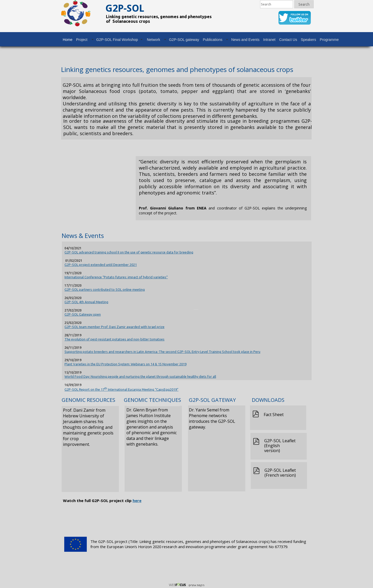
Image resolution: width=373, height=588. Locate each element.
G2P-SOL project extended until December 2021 (101, 265)
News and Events (245, 40)
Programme (329, 40)
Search (304, 4)
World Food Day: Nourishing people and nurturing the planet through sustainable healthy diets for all (140, 376)
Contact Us (288, 40)
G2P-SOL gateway (184, 40)
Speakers (308, 40)
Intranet (269, 40)
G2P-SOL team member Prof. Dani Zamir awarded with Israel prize (114, 327)
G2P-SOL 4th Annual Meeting (86, 302)
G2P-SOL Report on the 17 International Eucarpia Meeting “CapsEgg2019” (121, 389)
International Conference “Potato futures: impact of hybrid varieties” (116, 277)
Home (67, 40)
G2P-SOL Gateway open (83, 314)
